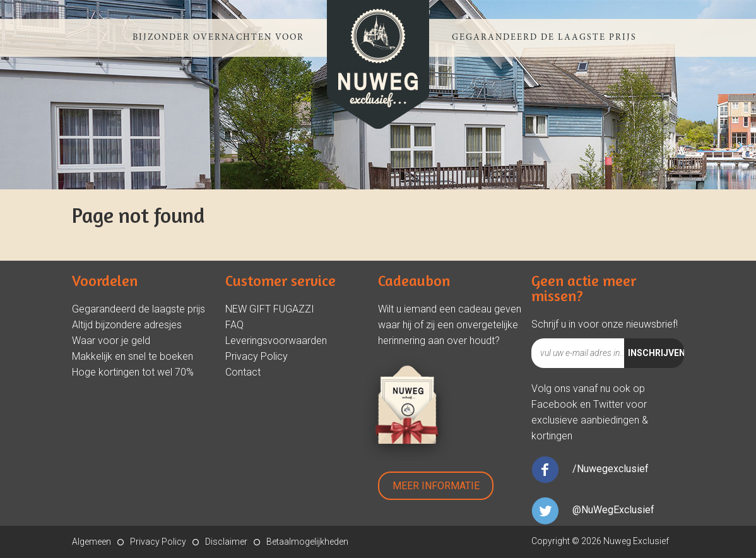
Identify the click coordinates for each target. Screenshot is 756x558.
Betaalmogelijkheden (307, 542)
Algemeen (92, 542)
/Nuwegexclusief (611, 469)
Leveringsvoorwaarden (276, 341)
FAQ (234, 325)
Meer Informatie (436, 486)
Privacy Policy (257, 356)
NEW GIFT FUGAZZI (270, 309)
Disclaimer (226, 542)
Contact (243, 372)
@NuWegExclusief (613, 510)
